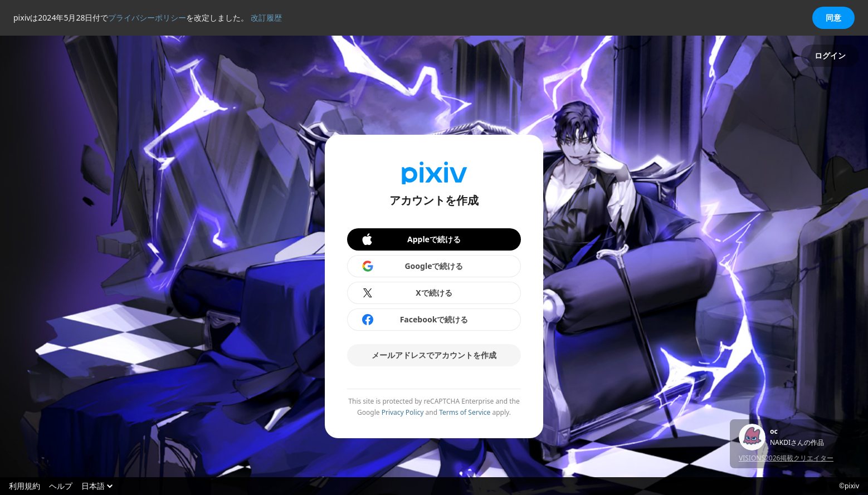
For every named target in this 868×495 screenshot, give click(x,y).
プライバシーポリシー (147, 18)
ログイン (830, 55)
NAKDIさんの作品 (797, 443)
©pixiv (849, 486)
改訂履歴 (266, 18)
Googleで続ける (412, 266)
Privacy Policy (403, 412)
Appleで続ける (411, 239)
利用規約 (25, 486)
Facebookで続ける (415, 320)
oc (774, 432)
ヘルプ (61, 486)
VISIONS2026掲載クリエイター (786, 458)
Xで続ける (407, 293)
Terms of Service (465, 412)
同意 (833, 18)
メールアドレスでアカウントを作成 (434, 355)
